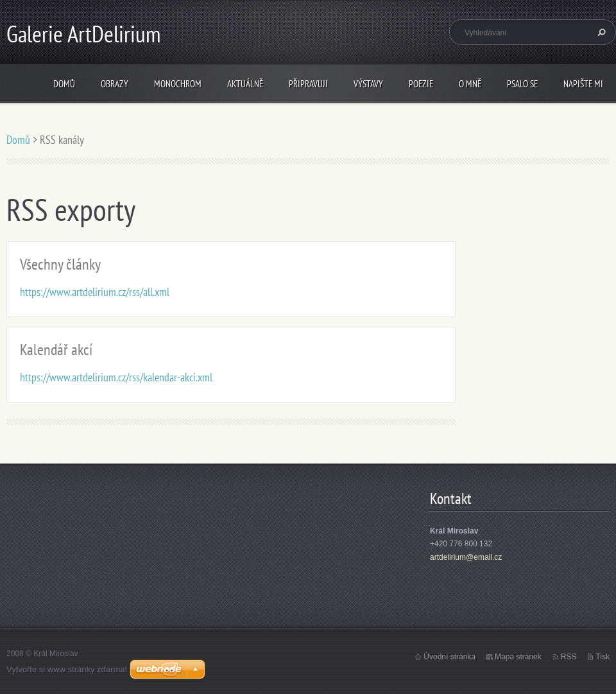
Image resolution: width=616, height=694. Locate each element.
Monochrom (178, 84)
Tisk (603, 657)
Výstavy (368, 84)
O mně (470, 84)
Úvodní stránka (449, 657)
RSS (569, 657)
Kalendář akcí (56, 350)
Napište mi (583, 84)
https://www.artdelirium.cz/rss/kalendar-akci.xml (116, 377)
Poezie (421, 84)
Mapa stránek (518, 657)
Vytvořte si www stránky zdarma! (67, 669)
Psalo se (522, 84)
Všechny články (60, 264)
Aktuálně (245, 84)
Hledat (600, 32)
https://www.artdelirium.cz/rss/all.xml (95, 292)
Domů (64, 84)
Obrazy (115, 84)
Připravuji (308, 84)
